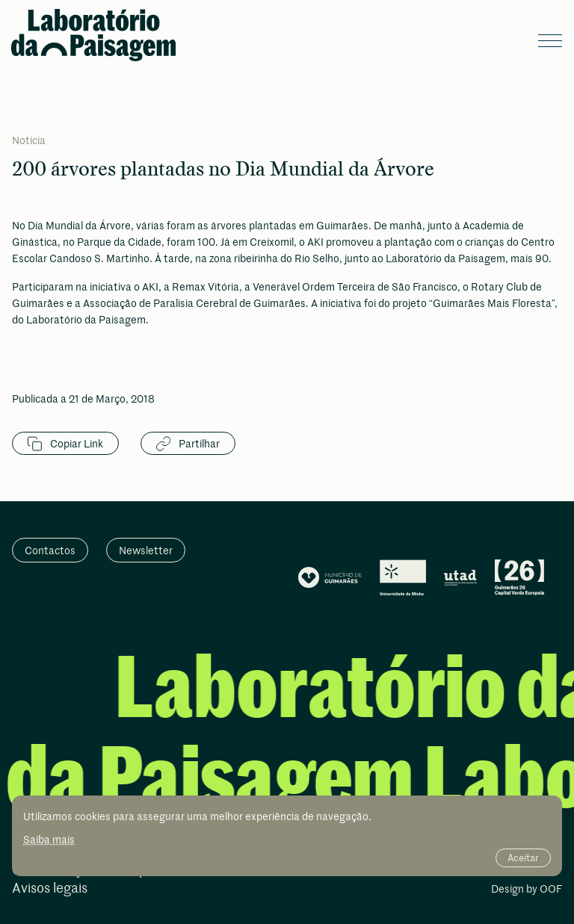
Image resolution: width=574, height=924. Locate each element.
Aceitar (523, 858)
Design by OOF (527, 890)
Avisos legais (50, 889)
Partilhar (188, 444)
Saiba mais (49, 839)
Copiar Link (65, 444)
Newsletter (146, 550)
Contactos (50, 550)
